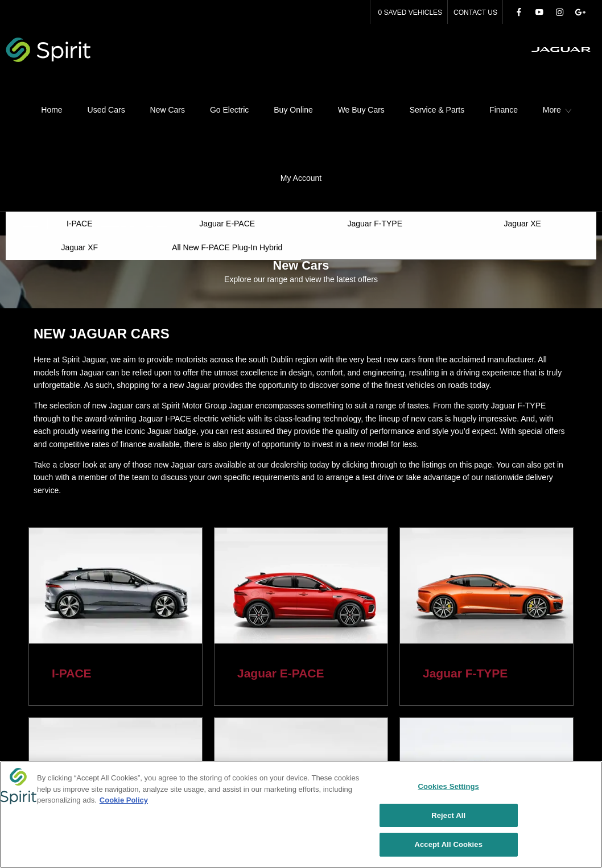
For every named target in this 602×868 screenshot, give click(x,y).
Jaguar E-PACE (281, 589)
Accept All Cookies (448, 846)
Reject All (448, 816)
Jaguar (157, 139)
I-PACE (72, 589)
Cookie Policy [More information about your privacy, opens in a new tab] (124, 801)
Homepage (117, 139)
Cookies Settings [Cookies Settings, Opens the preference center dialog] (448, 787)
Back (31, 139)
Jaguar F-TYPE (465, 589)
